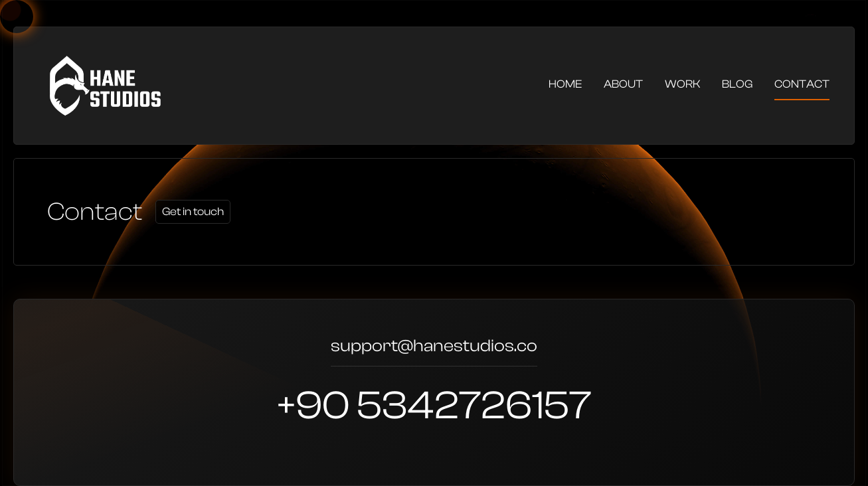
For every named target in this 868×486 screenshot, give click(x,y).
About (623, 84)
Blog (737, 84)
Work (682, 84)
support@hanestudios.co (434, 348)
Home (565, 84)
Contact (802, 84)
